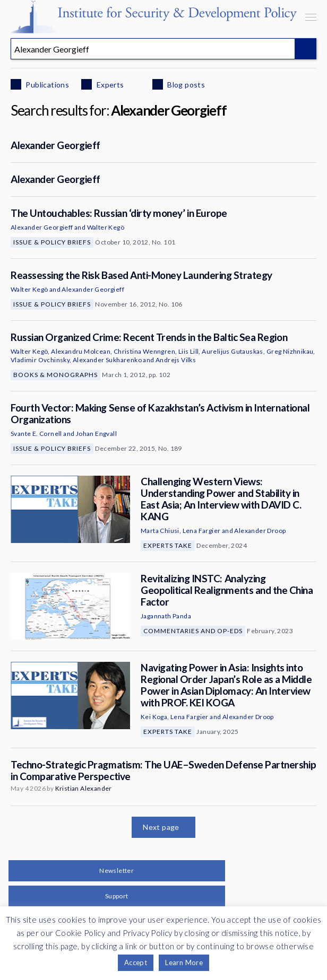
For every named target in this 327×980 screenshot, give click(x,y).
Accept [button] (136, 962)
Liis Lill (189, 351)
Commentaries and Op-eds (193, 631)
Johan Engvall (96, 434)
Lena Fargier (202, 531)
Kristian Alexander (84, 788)
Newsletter (117, 870)
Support (117, 896)
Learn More (184, 962)
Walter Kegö (106, 227)
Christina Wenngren (144, 351)
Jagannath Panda (166, 616)
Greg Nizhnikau (290, 351)
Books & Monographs (55, 375)
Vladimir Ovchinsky (40, 360)
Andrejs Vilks (176, 360)
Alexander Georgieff (55, 145)
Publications (46, 85)
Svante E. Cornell (36, 434)
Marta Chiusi (160, 531)
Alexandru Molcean (81, 351)
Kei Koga (154, 717)
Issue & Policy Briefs (52, 242)
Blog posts (185, 85)
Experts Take (168, 545)
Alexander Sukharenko (107, 360)
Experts (109, 85)
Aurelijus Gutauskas (233, 351)
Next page (161, 827)
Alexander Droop (260, 531)
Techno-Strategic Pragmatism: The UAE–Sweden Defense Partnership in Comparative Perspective (163, 770)
